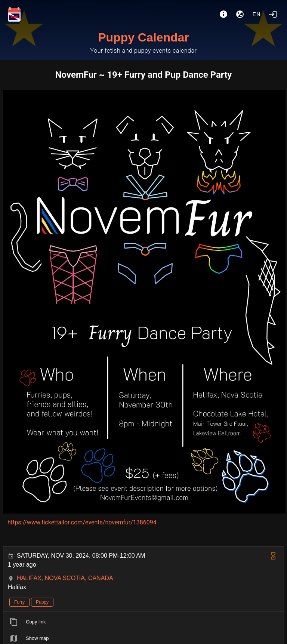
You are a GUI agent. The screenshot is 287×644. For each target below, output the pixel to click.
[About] (223, 14)
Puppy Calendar (143, 37)
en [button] (257, 14)
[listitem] (143, 622)
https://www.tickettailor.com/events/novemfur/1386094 (82, 522)
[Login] (273, 14)
